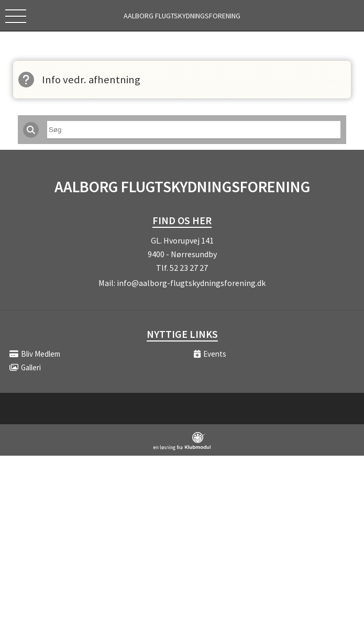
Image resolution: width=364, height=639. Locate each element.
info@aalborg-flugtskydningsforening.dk (191, 283)
